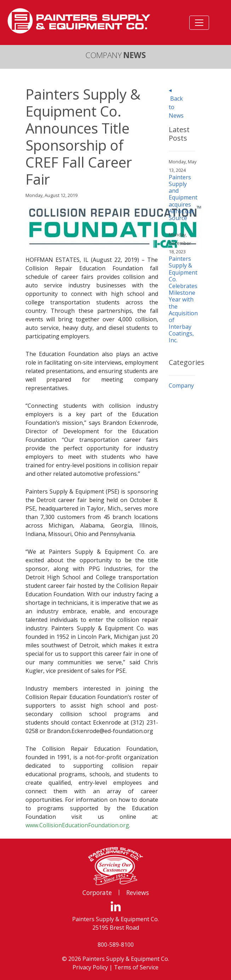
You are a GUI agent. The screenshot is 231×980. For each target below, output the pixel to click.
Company (181, 385)
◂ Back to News (176, 103)
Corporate (97, 892)
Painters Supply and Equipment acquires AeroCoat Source (183, 198)
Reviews (138, 892)
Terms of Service (136, 967)
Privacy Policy (90, 967)
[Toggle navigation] (199, 23)
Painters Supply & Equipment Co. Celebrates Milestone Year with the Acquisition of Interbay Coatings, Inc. (183, 299)
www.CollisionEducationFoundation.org (77, 825)
